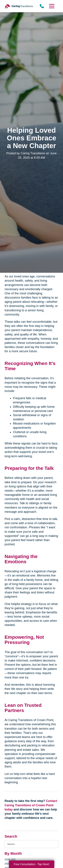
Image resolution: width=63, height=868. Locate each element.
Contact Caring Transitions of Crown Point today (31, 805)
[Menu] (51, 6)
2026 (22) (10, 859)
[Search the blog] (31, 844)
